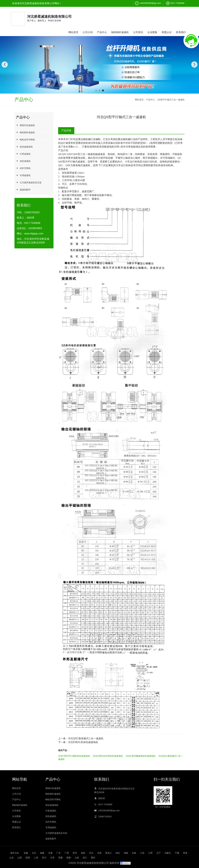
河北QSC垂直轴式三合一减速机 (86, 738)
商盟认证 (167, 32)
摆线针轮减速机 (25, 125)
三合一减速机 (88, 154)
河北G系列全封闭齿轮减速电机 (108, 756)
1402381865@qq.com (150, 3)
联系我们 (181, 32)
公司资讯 (138, 32)
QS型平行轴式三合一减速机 (171, 100)
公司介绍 (88, 32)
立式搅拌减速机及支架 (29, 182)
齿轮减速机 (23, 161)
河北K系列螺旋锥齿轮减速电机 (141, 756)
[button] (96, 90)
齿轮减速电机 (24, 147)
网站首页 (73, 32)
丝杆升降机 (23, 168)
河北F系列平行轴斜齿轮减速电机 (74, 756)
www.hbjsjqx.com (34, 234)
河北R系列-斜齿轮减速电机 (83, 742)
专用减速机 (23, 175)
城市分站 (15, 853)
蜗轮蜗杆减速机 (120, 32)
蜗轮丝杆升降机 (25, 140)
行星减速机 (23, 154)
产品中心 (102, 32)
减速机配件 (23, 190)
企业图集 (152, 32)
